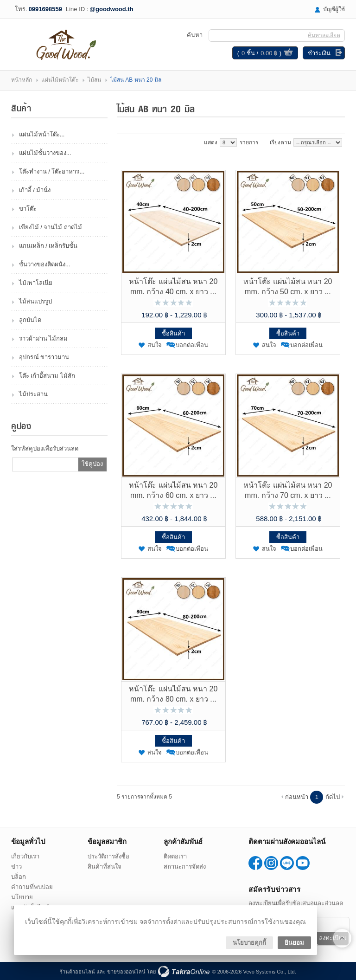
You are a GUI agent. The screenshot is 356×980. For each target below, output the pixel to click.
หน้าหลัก (22, 80)
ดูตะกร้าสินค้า (288, 53)
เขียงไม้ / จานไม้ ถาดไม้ (51, 227)
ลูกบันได (30, 320)
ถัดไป (333, 797)
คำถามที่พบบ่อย (32, 887)
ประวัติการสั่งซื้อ (108, 856)
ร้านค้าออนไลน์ (77, 972)
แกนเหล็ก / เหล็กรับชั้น (48, 246)
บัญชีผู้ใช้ (334, 9)
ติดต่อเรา (175, 856)
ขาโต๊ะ (28, 209)
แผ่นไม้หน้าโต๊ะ (60, 80)
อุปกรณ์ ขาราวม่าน (44, 357)
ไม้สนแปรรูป (35, 301)
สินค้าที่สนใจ (105, 867)
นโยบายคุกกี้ (249, 943)
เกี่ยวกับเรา (25, 856)
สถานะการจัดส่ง (185, 867)
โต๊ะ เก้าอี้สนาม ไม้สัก (47, 376)
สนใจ (155, 345)
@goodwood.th (111, 9)
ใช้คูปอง (92, 464)
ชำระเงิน (319, 53)
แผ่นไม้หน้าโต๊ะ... (42, 134)
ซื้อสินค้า (173, 333)
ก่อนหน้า (297, 797)
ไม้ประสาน (33, 394)
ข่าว (16, 867)
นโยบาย (22, 897)
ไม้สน (94, 80)
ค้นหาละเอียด (324, 35)
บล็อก (19, 877)
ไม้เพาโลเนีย (36, 283)
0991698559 (45, 9)
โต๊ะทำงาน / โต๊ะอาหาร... (52, 171)
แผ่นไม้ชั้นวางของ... (45, 153)
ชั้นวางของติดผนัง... (45, 264)
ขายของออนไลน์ (126, 972)
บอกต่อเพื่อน (192, 345)
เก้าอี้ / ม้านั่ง (35, 190)
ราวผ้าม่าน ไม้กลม (44, 338)
